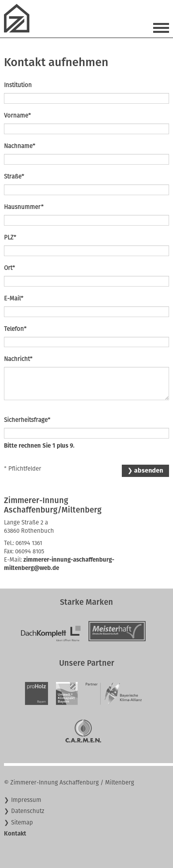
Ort (10, 268)
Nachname (20, 146)
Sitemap (22, 822)
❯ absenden (145, 470)
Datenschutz (28, 811)
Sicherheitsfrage (27, 420)
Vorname (17, 115)
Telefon (15, 329)
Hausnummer (24, 207)
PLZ (10, 237)
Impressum (26, 800)
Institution (18, 85)
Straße (14, 176)
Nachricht (18, 359)
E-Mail (14, 298)
